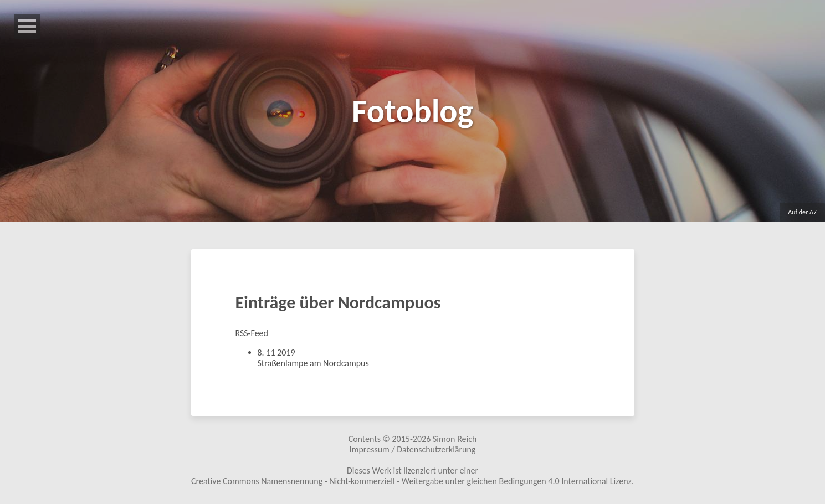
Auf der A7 (802, 212)
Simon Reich (455, 439)
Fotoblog (412, 111)
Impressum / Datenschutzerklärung (413, 449)
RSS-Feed (252, 333)
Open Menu (27, 26)
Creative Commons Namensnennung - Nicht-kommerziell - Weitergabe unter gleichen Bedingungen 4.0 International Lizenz (411, 481)
